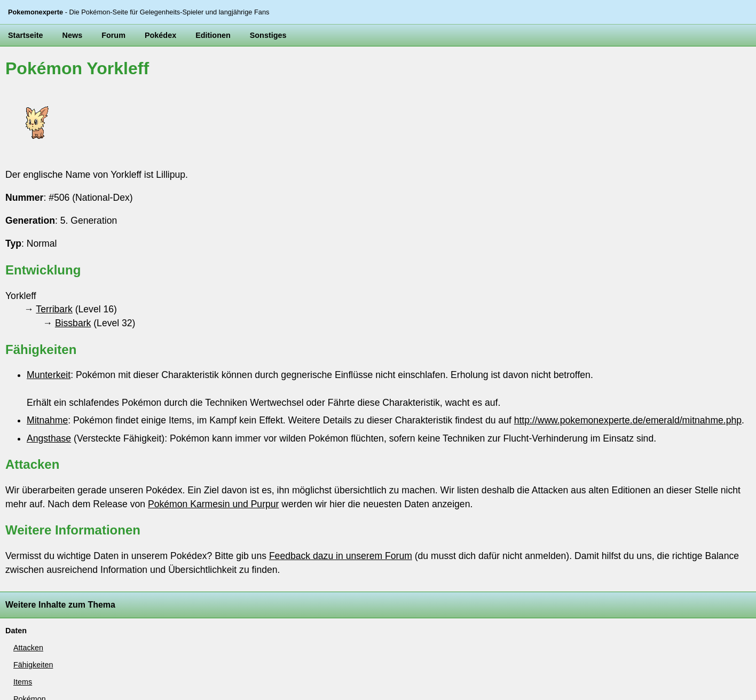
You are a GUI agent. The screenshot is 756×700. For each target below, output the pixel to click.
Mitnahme (47, 420)
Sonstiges (268, 35)
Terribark (54, 309)
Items (23, 682)
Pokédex (160, 35)
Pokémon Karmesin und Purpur (213, 504)
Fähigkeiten (33, 665)
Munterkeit (49, 375)
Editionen (213, 35)
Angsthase (49, 438)
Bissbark (73, 323)
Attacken (28, 648)
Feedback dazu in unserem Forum (341, 556)
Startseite (26, 35)
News (73, 35)
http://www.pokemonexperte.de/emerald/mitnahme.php (628, 420)
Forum (113, 35)
